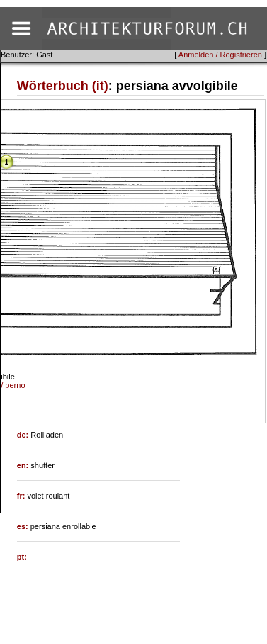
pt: (22, 557)
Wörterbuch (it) (63, 86)
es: (24, 526)
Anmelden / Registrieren (220, 55)
